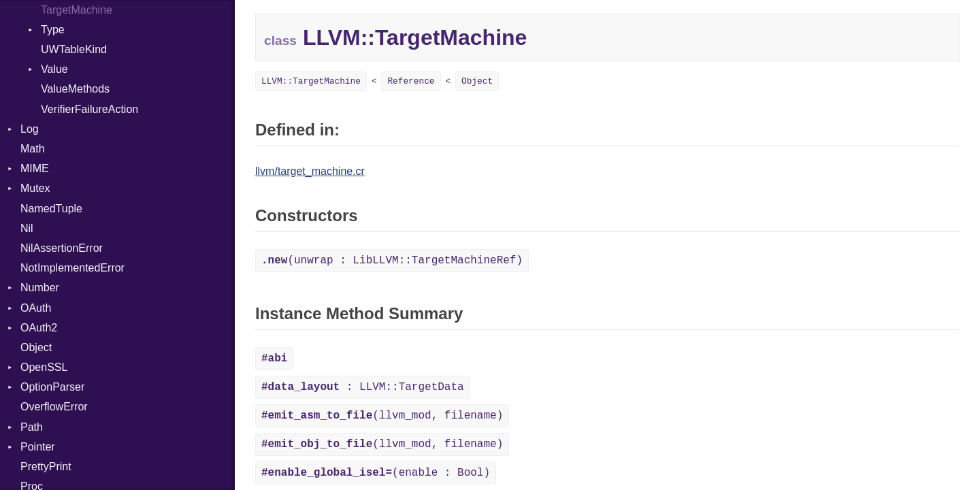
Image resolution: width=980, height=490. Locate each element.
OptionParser (52, 387)
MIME (35, 168)
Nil (27, 228)
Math (33, 149)
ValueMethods (75, 89)
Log (30, 129)
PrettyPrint (46, 467)
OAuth (36, 308)
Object (36, 347)
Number (40, 288)
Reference (411, 81)
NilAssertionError (62, 248)
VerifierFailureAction (89, 109)
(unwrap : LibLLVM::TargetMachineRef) (392, 261)
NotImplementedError (72, 268)
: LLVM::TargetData (363, 387)
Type (53, 30)
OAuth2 (39, 328)
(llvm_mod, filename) (382, 416)
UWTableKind (74, 49)
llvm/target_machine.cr (310, 171)
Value (54, 69)
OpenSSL (44, 367)
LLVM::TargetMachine (311, 81)
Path (32, 427)
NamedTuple (51, 209)
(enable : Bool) (376, 473)
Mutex (35, 188)
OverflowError (54, 407)
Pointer (38, 447)
